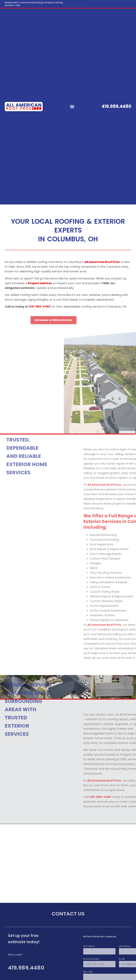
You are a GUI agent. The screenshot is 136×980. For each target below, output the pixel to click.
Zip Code (117, 972)
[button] (72, 106)
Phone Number (120, 959)
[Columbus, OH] (68, 863)
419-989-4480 (40, 306)
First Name (118, 946)
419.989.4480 (116, 106)
